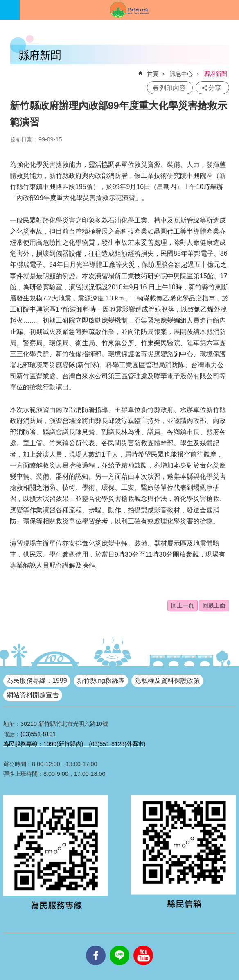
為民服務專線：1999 (37, 681)
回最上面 (214, 605)
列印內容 (173, 88)
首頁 (153, 74)
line (120, 946)
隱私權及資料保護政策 (167, 681)
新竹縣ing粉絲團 (101, 681)
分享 (215, 88)
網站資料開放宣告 (33, 695)
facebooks (96, 946)
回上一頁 (183, 605)
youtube (143, 946)
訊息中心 (181, 74)
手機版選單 (10, 10)
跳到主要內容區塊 (4, 4)
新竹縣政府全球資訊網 (129, 10)
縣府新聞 (216, 74)
